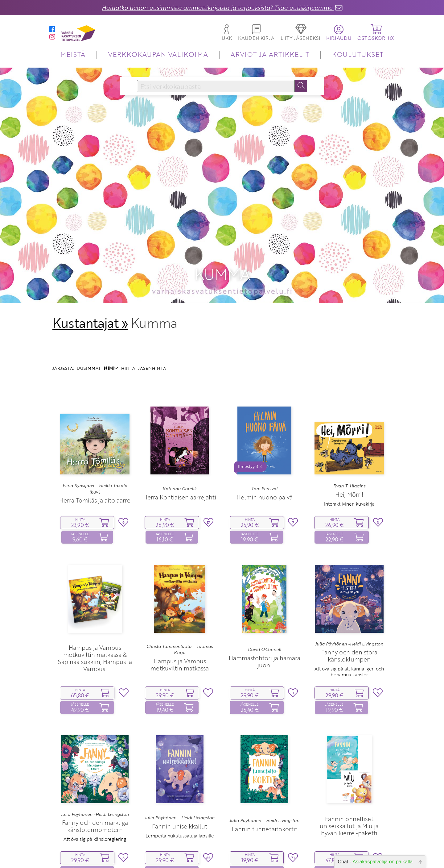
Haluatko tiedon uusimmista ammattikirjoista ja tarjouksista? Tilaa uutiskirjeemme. (218, 8)
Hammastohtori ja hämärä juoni (265, 645)
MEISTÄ (73, 54)
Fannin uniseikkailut (180, 809)
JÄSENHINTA (152, 351)
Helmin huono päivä (265, 480)
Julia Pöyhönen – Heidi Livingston (180, 801)
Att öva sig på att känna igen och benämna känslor (349, 655)
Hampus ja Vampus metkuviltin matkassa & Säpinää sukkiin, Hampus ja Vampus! (95, 641)
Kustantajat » (90, 306)
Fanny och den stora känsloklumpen (349, 639)
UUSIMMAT (89, 351)
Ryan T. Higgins (349, 469)
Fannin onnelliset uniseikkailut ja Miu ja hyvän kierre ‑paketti (349, 809)
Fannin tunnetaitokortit (265, 812)
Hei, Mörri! (349, 477)
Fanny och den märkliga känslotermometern (95, 809)
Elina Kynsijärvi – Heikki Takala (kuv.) (95, 472)
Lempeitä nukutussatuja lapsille (180, 819)
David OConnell (265, 633)
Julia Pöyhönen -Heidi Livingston (349, 627)
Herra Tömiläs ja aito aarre (95, 484)
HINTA (128, 351)
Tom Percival (264, 472)
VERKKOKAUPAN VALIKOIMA (158, 54)
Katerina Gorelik (180, 472)
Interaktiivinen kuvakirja (349, 487)
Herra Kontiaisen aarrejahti (180, 480)
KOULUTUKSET (358, 54)
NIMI (111, 351)
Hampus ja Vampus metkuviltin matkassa (180, 648)
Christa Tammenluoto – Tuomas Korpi (180, 633)
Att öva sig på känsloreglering (95, 822)
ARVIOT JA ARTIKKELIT (270, 54)
